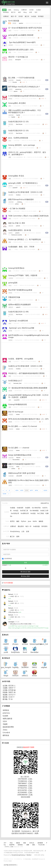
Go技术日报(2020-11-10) (18, 122)
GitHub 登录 (25, 572)
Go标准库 (20, 508)
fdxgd (6, 676)
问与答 (31, 10)
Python (24, 521)
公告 (23, 531)
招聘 (10, 400)
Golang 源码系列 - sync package (22, 145)
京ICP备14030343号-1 (10, 865)
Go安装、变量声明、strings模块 (21, 359)
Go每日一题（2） (15, 610)
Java (29, 521)
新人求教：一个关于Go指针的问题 (21, 78)
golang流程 (13, 283)
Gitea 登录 (25, 576)
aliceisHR (19, 476)
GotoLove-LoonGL (17, 235)
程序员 (12, 521)
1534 (4, 494)
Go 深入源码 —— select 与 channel (23, 426)
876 (27, 490)
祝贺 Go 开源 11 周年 (17, 223)
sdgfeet (44, 667)
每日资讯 (11, 124)
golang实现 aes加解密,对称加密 (21, 35)
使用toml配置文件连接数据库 (20, 305)
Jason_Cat (44, 644)
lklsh (18, 467)
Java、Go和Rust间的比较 (18, 138)
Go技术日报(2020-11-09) (18, 312)
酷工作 (13, 12)
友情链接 (6, 706)
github (10, 60)
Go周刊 (10, 233)
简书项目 (41, 16)
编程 (18, 521)
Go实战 (34, 16)
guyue (16, 91)
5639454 (25, 667)
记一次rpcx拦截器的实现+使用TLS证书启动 (25, 28)
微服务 (10, 485)
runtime (11, 278)
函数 (10, 179)
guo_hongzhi (6, 667)
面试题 (14, 23)
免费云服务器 (7, 719)
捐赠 (28, 845)
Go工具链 (40, 513)
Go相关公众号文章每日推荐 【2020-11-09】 (26, 366)
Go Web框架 (34, 511)
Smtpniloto (15, 652)
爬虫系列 (21, 526)
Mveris (18, 458)
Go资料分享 (25, 513)
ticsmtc (19, 80)
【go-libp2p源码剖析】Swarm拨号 (22, 42)
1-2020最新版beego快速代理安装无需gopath (26, 96)
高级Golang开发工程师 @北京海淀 (22, 473)
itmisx (34, 676)
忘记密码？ (46, 565)
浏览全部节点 (45, 503)
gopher (21, 23)
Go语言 (10, 89)
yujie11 (18, 307)
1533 (45, 490)
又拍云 (5, 730)
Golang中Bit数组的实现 (17, 404)
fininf (25, 652)
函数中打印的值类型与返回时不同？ (22, 464)
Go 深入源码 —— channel (19, 448)
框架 (10, 376)
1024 (5, 721)
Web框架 (6, 12)
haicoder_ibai (17, 383)
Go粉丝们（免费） (33, 833)
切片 (10, 249)
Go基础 (13, 508)
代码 (10, 38)
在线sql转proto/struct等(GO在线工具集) (21, 624)
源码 (10, 148)
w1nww (25, 644)
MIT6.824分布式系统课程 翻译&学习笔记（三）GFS (28, 419)
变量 (10, 157)
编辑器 (41, 521)
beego (10, 99)
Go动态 (16, 511)
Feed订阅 (42, 845)
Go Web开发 (36, 508)
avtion (17, 204)
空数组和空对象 (14, 297)
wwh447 (15, 188)
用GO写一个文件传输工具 (18, 57)
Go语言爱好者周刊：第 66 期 (20, 230)
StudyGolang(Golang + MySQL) (21, 855)
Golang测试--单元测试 (17, 103)
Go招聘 (5, 716)
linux (10, 285)
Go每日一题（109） (15, 617)
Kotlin (35, 521)
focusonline (16, 460)
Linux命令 (6, 733)
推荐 (4, 10)
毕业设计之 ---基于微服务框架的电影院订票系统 (26, 373)
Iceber (18, 414)
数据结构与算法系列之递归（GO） (21, 50)
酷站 (34, 845)
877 (32, 490)
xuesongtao (11, 622)
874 (17, 490)
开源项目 (11, 414)
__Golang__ (20, 202)
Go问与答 (11, 80)
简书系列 (44, 526)
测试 (10, 106)
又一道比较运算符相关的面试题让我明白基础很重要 (28, 388)
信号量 (10, 331)
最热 (10, 10)
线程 (10, 211)
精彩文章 (11, 226)
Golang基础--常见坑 (16, 176)
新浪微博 (40, 843)
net (10, 383)
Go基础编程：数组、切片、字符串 (21, 247)
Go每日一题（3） (15, 603)
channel (11, 429)
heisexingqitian (36, 644)
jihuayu (15, 644)
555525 (15, 676)
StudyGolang (15, 531)
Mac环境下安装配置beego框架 (20, 290)
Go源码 (28, 508)
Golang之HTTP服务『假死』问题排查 (23, 275)
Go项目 (38, 10)
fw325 (18, 115)
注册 (10, 565)
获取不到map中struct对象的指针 (21, 199)
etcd (10, 31)
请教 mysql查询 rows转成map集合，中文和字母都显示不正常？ (25, 111)
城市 (20, 12)
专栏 (36, 12)
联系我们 (20, 845)
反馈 (28, 531)
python (11, 186)
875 (22, 490)
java (10, 141)
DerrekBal (34, 652)
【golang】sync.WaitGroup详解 (21, 328)
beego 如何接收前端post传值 (20, 455)
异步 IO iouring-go (16, 412)
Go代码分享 (15, 513)
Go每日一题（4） (15, 596)
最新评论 (7, 590)
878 (36, 490)
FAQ (11, 843)
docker (10, 340)
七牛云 (42, 855)
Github (32, 843)
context (11, 45)
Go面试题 (11, 476)
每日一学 (14, 16)
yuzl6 (6, 652)
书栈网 (5, 724)
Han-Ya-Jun (19, 124)
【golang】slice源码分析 (18, 321)
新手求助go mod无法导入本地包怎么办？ (24, 87)
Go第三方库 (44, 511)
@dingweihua (15, 612)
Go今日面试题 (14, 21)
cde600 (6, 644)
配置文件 (11, 307)
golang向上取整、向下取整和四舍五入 (23, 183)
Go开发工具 (24, 511)
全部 (31, 12)
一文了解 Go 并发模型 (17, 209)
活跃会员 (7, 658)
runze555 (17, 400)
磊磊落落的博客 (8, 727)
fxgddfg (15, 667)
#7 (10, 612)
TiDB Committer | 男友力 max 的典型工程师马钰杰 (28, 216)
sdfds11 (25, 676)
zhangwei (18, 60)
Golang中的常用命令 (16, 268)
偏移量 (10, 422)
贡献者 (18, 843)
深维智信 (6, 710)
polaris (18, 226)
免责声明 (12, 845)
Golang (16, 10)
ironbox (18, 195)
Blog (25, 12)
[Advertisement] (25, 69)
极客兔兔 (6, 735)
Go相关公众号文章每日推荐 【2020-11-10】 (26, 192)
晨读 (25, 843)
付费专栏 (24, 10)
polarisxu (6, 713)
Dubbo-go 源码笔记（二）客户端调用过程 (25, 239)
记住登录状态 (7, 559)
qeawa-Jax (18, 89)
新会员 (6, 635)
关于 (5, 843)
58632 (34, 667)
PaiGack (11, 594)
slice (10, 323)
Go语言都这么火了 (15, 381)
